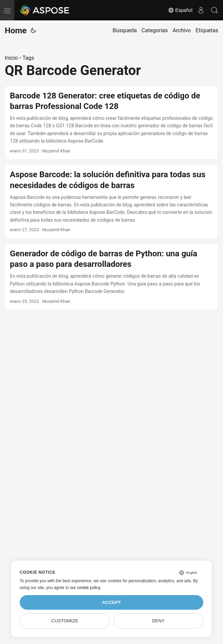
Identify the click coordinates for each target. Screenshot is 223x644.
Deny (158, 621)
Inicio (11, 58)
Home (16, 31)
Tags (28, 58)
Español (180, 10)
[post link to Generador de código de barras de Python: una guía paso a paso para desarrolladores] (112, 277)
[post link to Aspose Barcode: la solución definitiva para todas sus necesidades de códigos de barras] (112, 201)
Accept (112, 602)
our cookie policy (85, 588)
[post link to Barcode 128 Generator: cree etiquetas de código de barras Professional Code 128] (112, 123)
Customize (65, 621)
